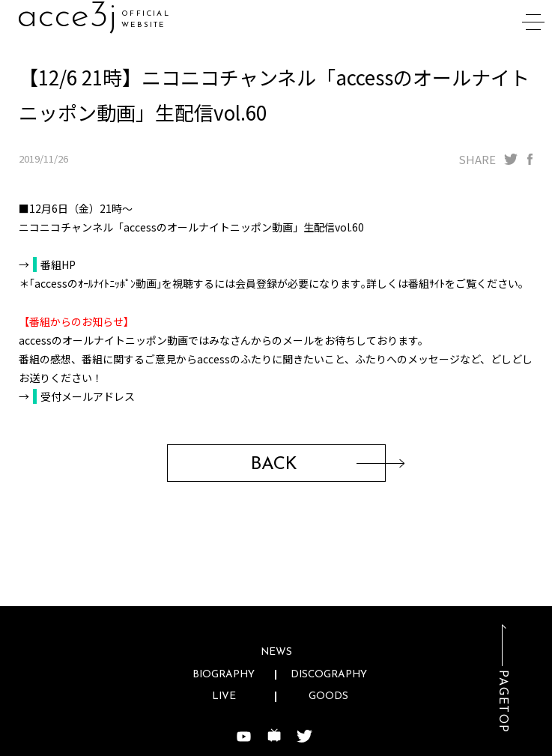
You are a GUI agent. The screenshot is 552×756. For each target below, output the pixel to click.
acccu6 (71, 17)
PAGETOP (503, 702)
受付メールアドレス (88, 396)
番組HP (58, 264)
